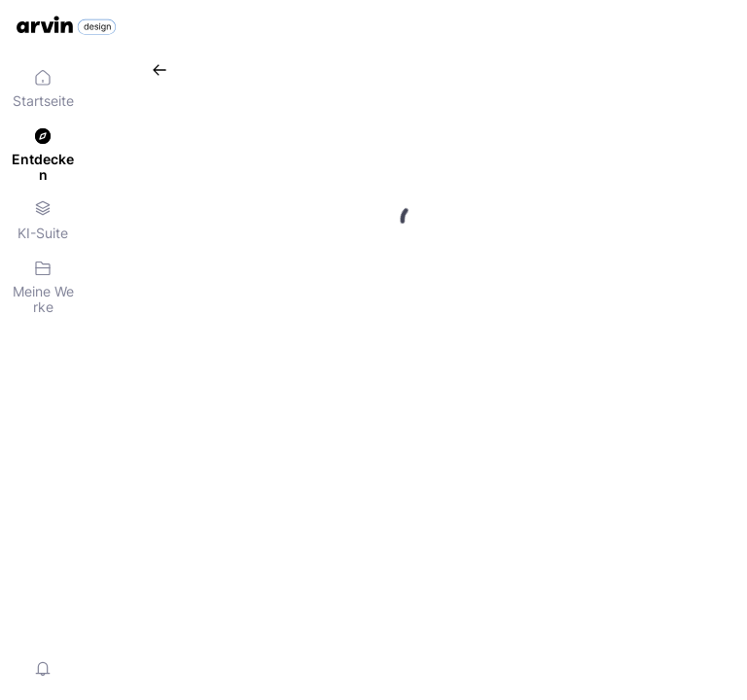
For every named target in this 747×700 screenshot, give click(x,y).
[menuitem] (43, 89)
